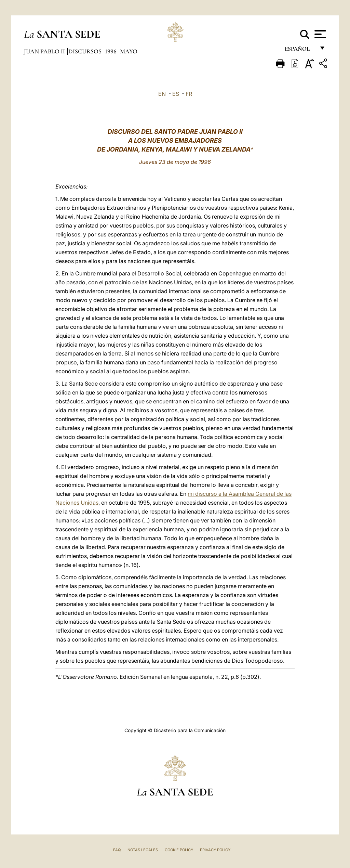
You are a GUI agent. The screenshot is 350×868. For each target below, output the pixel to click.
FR (189, 94)
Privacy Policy (215, 850)
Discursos (86, 51)
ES (176, 94)
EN (162, 94)
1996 (111, 51)
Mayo (129, 51)
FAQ (117, 850)
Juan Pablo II (45, 51)
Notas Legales (143, 850)
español (300, 50)
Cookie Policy (179, 850)
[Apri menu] (319, 34)
